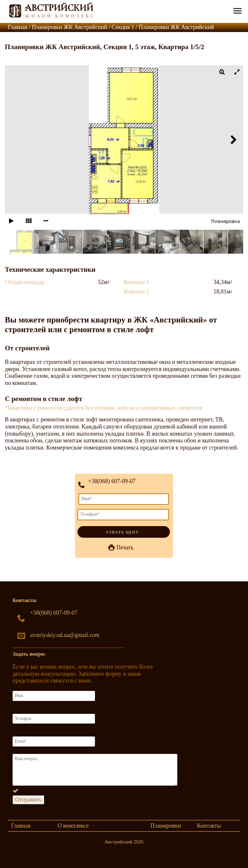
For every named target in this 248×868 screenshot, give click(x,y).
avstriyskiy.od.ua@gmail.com (65, 635)
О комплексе (73, 826)
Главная (21, 826)
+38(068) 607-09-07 (112, 481)
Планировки (166, 826)
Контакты (209, 826)
